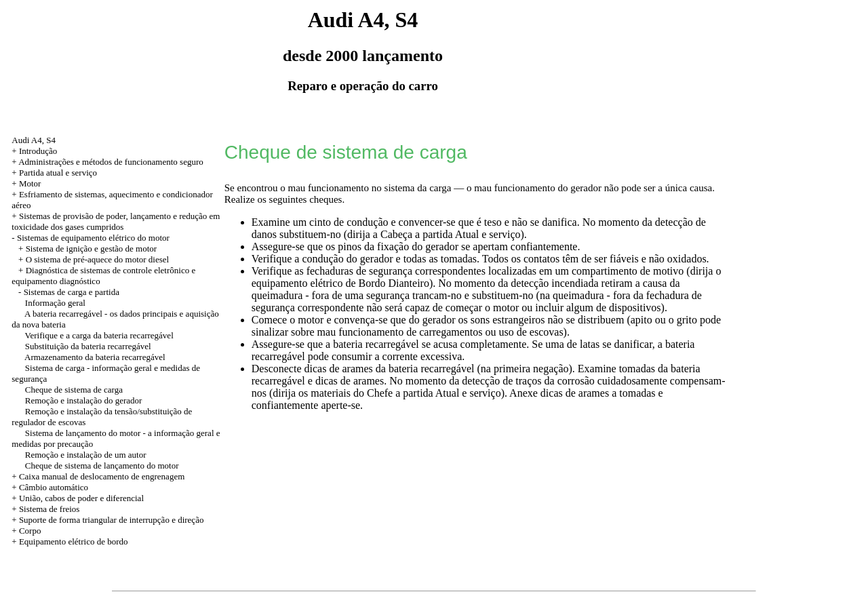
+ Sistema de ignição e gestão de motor (87, 249)
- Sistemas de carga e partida (69, 292)
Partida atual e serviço (58, 173)
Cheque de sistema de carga (74, 390)
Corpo (30, 531)
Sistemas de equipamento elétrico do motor (93, 238)
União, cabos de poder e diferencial (81, 498)
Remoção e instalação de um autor (86, 455)
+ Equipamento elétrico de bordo (70, 541)
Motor (30, 183)
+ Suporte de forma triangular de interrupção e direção (107, 520)
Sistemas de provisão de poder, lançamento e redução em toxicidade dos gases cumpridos (116, 221)
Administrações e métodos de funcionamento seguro (111, 162)
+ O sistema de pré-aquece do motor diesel (94, 259)
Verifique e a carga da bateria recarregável (99, 335)
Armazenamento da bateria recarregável (95, 357)
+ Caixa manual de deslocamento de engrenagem (98, 476)
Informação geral (55, 303)
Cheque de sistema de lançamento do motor (102, 466)
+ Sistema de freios (45, 509)
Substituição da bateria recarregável (88, 346)
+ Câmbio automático (50, 487)
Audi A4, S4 (34, 140)
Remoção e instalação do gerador (84, 400)
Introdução (38, 151)
